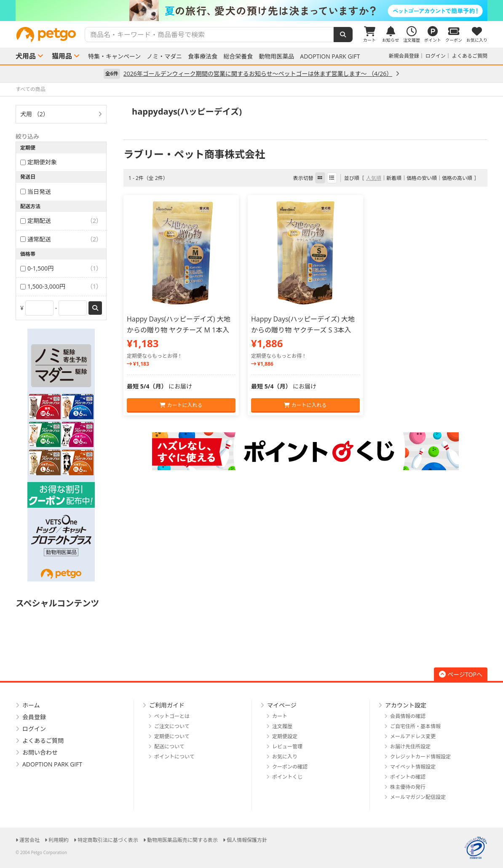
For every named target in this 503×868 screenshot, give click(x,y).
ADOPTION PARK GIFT (330, 56)
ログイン (436, 56)
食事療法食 (203, 56)
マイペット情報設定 (413, 767)
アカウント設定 (406, 705)
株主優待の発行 (408, 787)
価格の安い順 (422, 178)
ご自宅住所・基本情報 (415, 726)
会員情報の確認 (408, 716)
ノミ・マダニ (164, 56)
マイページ (282, 705)
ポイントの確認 (408, 777)
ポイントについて (174, 757)
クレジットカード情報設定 (420, 757)
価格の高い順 (457, 178)
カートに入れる (181, 405)
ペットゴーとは (172, 716)
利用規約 (59, 840)
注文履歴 (282, 726)
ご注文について (172, 726)
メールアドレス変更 (413, 736)
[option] (251, 11)
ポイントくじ (287, 777)
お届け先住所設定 (410, 746)
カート (280, 716)
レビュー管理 (287, 746)
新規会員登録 (404, 56)
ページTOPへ (461, 674)
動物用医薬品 (276, 56)
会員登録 (34, 717)
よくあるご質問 (470, 56)
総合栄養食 (238, 56)
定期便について (172, 736)
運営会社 (29, 840)
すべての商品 (31, 89)
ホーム (31, 705)
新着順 (394, 178)
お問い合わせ (40, 752)
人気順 (374, 178)
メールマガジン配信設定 (418, 797)
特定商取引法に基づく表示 (108, 840)
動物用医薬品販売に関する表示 (182, 840)
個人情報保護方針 (247, 840)
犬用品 (26, 56)
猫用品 (62, 56)
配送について (169, 746)
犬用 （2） (35, 114)
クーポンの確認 (290, 767)
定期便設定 (285, 736)
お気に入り (285, 757)
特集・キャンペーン (114, 56)
